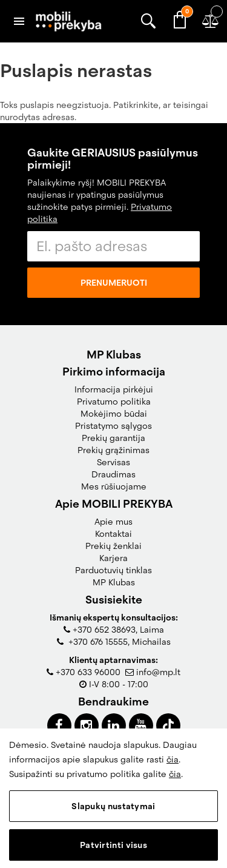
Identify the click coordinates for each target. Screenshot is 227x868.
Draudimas (113, 474)
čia (173, 759)
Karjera (113, 558)
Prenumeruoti (114, 283)
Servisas (113, 462)
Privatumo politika (114, 402)
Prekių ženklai (113, 546)
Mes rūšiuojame (114, 486)
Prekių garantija (113, 438)
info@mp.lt (158, 672)
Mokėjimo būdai (114, 414)
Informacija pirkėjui (114, 389)
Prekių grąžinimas (113, 450)
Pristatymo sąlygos (113, 426)
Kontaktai (113, 534)
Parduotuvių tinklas (113, 570)
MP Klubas (114, 582)
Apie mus (113, 522)
